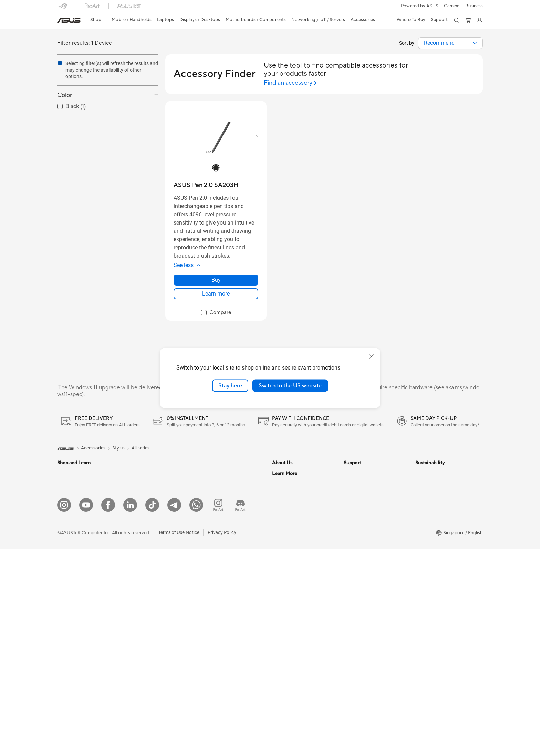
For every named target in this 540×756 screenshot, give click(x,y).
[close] (371, 356)
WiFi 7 (206, 473)
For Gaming (69, 536)
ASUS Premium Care (365, 535)
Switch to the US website (290, 385)
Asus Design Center (292, 608)
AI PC (278, 587)
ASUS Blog (283, 660)
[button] (452, 6)
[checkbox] (216, 313)
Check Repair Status (365, 473)
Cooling (137, 546)
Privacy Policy (222, 739)
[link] (69, 20)
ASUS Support (359, 546)
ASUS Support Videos (366, 515)
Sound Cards (142, 567)
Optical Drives (143, 577)
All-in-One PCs (72, 578)
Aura (277, 680)
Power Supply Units (148, 556)
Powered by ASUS (420, 6)
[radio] (216, 168)
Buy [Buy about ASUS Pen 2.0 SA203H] (216, 280)
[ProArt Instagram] (218, 712)
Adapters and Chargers (223, 582)
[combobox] (450, 43)
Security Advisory (362, 504)
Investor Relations (290, 504)
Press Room (284, 525)
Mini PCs (137, 484)
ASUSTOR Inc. (287, 535)
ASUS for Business (291, 639)
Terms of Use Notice (179, 739)
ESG (420, 473)
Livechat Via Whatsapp (367, 577)
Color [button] (65, 95)
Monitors (66, 557)
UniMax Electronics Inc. (296, 556)
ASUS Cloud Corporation (298, 546)
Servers (207, 510)
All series (141, 448)
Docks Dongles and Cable (226, 593)
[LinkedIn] (130, 712)
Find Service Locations (367, 484)
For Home (67, 495)
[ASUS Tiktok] (152, 712)
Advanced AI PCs (290, 598)
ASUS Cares (356, 566)
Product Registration (365, 494)
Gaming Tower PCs (148, 473)
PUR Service (356, 556)
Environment (428, 484)
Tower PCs (68, 588)
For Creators (70, 515)
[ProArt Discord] (240, 712)
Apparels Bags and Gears (225, 572)
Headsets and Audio (220, 562)
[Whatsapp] (196, 712)
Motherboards (143, 515)
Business (474, 6)
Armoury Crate (287, 670)
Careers (280, 484)
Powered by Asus (290, 649)
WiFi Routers (213, 484)
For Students (70, 526)
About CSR (284, 515)
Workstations (142, 494)
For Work (67, 505)
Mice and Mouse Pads (222, 551)
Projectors (68, 567)
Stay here (230, 385)
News (278, 494)
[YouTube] (86, 712)
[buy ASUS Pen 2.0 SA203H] (206, 185)
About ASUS (285, 473)
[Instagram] (64, 712)
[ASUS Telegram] (174, 712)
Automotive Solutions (294, 618)
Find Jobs (282, 566)
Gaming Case (142, 536)
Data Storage (142, 587)
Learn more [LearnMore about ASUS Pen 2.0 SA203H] (216, 294)
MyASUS (353, 525)
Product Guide (287, 629)
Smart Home (212, 520)
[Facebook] (108, 712)
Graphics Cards (144, 525)
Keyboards (211, 541)
